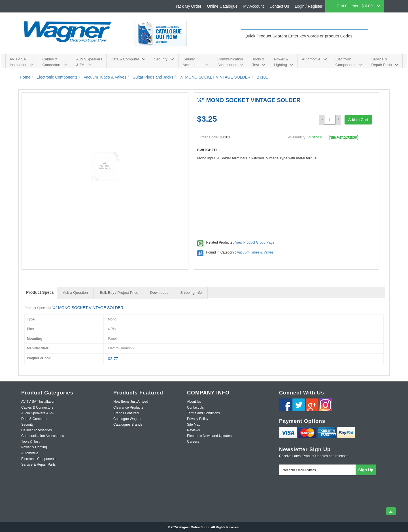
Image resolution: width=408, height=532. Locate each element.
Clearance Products (128, 408)
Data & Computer (128, 59)
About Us (194, 402)
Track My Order (188, 6)
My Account (254, 6)
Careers (193, 442)
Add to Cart (358, 120)
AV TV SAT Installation (22, 62)
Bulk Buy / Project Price (119, 293)
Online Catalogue (222, 6)
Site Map (194, 425)
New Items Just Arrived (131, 402)
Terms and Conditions (203, 413)
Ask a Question (75, 293)
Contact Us (279, 6)
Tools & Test (259, 62)
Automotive (314, 59)
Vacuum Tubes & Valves (255, 252)
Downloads (159, 293)
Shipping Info (191, 293)
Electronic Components (349, 62)
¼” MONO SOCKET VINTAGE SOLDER (88, 308)
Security (164, 59)
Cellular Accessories (196, 62)
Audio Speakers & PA (89, 62)
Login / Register (309, 6)
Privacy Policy (198, 419)
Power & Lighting (284, 62)
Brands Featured (126, 413)
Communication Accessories (230, 62)
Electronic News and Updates (209, 436)
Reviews (193, 430)
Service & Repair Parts (385, 62)
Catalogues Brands (128, 425)
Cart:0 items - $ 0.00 (359, 6)
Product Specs (40, 292)
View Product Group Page (255, 242)
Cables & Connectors (55, 62)
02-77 (113, 359)
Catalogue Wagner (127, 419)
